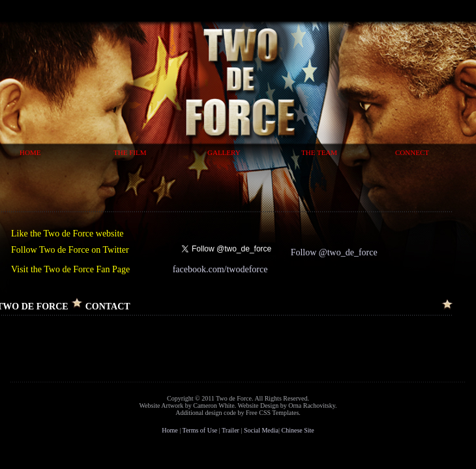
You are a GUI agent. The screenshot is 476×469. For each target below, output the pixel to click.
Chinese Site (298, 430)
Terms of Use (200, 430)
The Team (319, 152)
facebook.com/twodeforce (220, 269)
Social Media (261, 430)
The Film (130, 152)
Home (30, 152)
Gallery (224, 152)
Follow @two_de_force (334, 252)
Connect (412, 152)
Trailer (231, 430)
